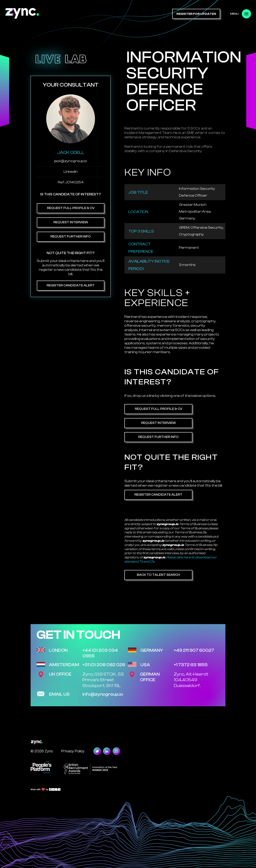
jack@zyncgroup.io (71, 161)
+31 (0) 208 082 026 (104, 665)
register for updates (196, 14)
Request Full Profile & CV (71, 208)
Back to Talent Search (158, 575)
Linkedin (71, 172)
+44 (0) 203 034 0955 (100, 653)
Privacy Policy (73, 751)
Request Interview (71, 222)
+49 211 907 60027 (194, 650)
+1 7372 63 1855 (191, 665)
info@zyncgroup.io (103, 694)
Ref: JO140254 (71, 182)
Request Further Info (71, 236)
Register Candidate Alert (71, 285)
